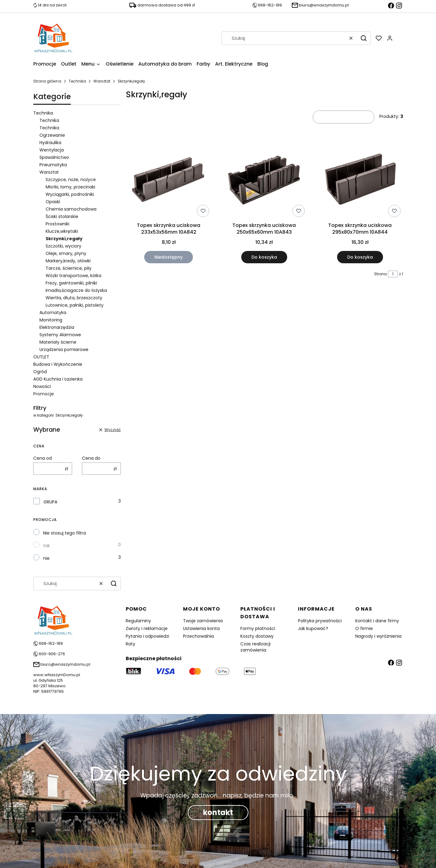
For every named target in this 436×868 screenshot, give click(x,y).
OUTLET (41, 357)
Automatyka (53, 313)
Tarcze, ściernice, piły (69, 268)
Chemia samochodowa (71, 209)
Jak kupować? (313, 628)
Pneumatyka (53, 165)
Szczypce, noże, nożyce (71, 180)
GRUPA (50, 502)
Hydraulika (50, 143)
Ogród (40, 372)
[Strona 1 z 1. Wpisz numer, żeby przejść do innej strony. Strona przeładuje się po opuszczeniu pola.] (393, 274)
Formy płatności (258, 628)
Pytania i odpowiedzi (147, 636)
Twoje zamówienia (203, 621)
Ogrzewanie (52, 135)
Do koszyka (264, 257)
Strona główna (47, 81)
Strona (380, 274)
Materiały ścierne (58, 342)
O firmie (364, 628)
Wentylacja (52, 150)
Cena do (91, 458)
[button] (364, 38)
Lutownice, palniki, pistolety (75, 305)
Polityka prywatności (320, 621)
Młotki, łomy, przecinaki (70, 187)
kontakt (218, 812)
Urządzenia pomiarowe (64, 349)
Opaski (53, 202)
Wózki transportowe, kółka (73, 276)
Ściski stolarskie (62, 216)
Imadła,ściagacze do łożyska (76, 290)
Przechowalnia (198, 636)
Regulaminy (138, 621)
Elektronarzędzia (57, 327)
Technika (77, 81)
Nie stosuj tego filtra (65, 533)
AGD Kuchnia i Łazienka (58, 379)
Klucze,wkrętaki (62, 231)
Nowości (42, 386)
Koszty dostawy (257, 636)
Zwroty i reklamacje (147, 628)
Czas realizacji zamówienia (255, 647)
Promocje (44, 394)
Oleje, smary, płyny (66, 253)
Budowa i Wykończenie (58, 364)
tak (47, 546)
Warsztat (102, 81)
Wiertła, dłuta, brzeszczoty (74, 298)
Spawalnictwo (54, 157)
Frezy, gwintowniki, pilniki (71, 283)
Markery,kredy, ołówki (68, 261)
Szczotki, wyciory (63, 246)
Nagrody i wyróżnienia (378, 636)
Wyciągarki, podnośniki (70, 194)
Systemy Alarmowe (60, 335)
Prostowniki (57, 224)
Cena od (43, 458)
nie (46, 558)
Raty (130, 644)
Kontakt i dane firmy (377, 621)
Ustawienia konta (201, 628)
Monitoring (51, 320)
